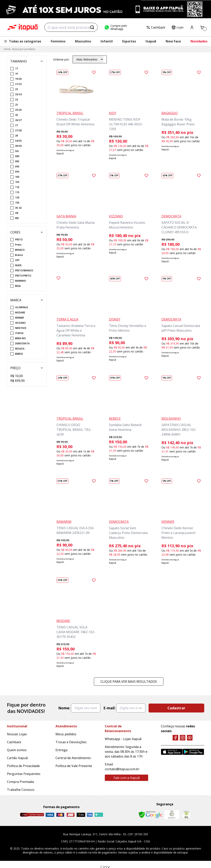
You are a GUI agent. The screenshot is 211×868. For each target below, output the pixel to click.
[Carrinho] (202, 27)
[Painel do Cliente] (192, 27)
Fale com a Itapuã (127, 778)
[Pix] (99, 815)
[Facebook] (175, 738)
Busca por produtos (24, 49)
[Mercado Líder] (172, 815)
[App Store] (172, 752)
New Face (173, 41)
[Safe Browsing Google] (150, 815)
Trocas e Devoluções (71, 742)
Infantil (107, 41)
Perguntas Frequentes (24, 774)
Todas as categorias (22, 41)
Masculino (83, 41)
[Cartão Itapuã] (32, 815)
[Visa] (50, 815)
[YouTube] (190, 738)
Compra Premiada (20, 782)
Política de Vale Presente (74, 766)
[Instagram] (183, 738)
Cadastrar (176, 708)
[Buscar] (92, 27)
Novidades (199, 41)
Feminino (58, 41)
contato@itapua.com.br (122, 769)
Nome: (64, 708)
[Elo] (81, 815)
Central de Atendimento (73, 758)
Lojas (178, 27)
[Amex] (90, 815)
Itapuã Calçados (22, 27)
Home (7, 49)
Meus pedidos (66, 734)
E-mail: (109, 708)
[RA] (186, 815)
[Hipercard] (71, 815)
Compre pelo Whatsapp (116, 27)
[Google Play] (193, 752)
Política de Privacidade (23, 766)
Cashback (156, 27)
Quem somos (17, 750)
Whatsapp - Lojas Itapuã (123, 739)
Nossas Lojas (17, 734)
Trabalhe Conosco (21, 790)
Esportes (129, 41)
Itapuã (151, 41)
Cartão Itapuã (17, 758)
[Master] (60, 815)
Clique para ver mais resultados (129, 682)
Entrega (61, 750)
